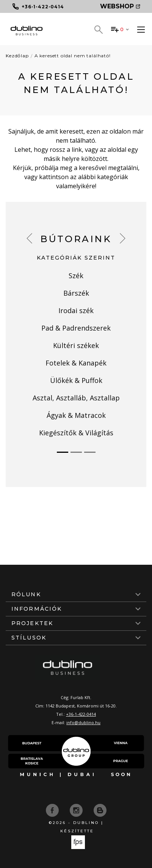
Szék (76, 276)
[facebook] (53, 810)
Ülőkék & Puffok (76, 380)
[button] (29, 238)
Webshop (120, 6)
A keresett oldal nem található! (73, 56)
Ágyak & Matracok (76, 415)
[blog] (100, 810)
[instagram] (77, 810)
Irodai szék (76, 310)
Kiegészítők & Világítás (76, 433)
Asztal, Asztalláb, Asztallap (76, 398)
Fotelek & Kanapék (76, 363)
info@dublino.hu (83, 722)
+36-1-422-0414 (81, 714)
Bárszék (76, 293)
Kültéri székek (76, 345)
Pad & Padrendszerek (76, 328)
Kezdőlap (17, 56)
